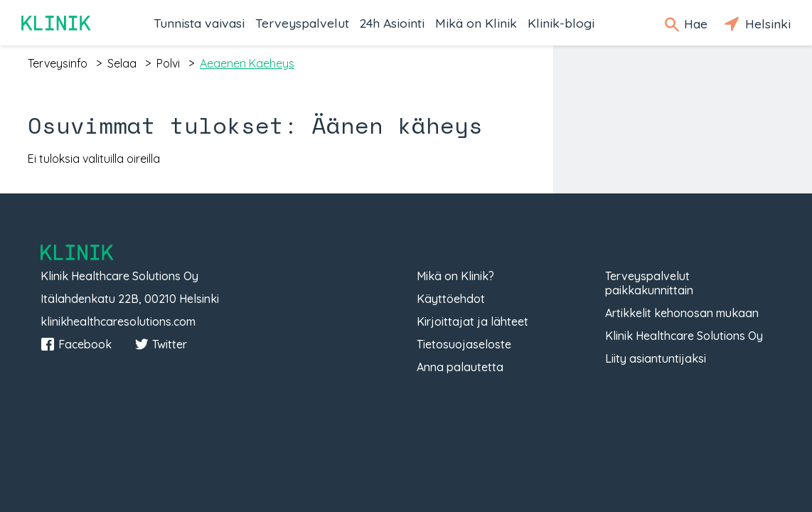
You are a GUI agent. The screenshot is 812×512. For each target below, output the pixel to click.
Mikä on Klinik (476, 23)
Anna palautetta (460, 367)
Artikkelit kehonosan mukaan (682, 313)
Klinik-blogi (561, 23)
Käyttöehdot (451, 299)
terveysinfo (58, 63)
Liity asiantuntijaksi (656, 358)
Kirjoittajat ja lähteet (472, 321)
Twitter (161, 344)
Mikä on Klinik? (455, 276)
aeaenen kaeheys (247, 63)
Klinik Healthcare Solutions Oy (684, 336)
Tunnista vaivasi (199, 23)
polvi (168, 63)
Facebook (76, 344)
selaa (122, 63)
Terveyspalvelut (302, 23)
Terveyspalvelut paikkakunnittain (649, 283)
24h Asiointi (392, 23)
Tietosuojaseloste (464, 344)
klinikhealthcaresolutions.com (118, 321)
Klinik (57, 23)
